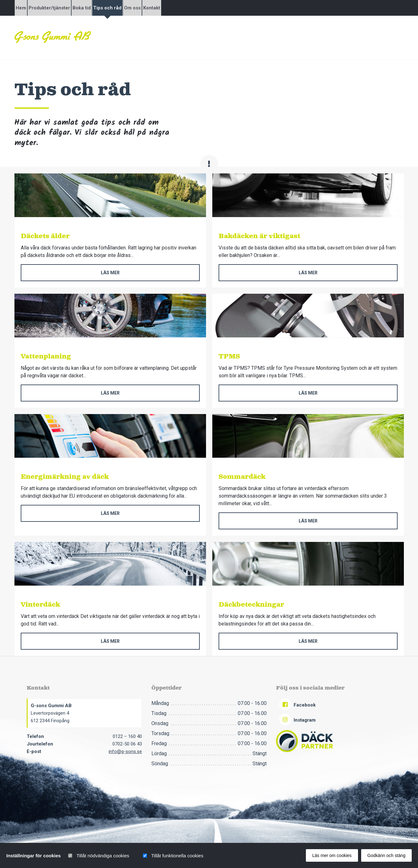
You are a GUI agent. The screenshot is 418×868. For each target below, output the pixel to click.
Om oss (180, 8)
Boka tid (108, 8)
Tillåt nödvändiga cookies (103, 856)
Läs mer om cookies (332, 855)
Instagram (297, 720)
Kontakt (210, 8)
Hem (26, 8)
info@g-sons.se (125, 751)
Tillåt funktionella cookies (177, 856)
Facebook (297, 705)
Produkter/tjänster (65, 8)
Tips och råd (145, 8)
